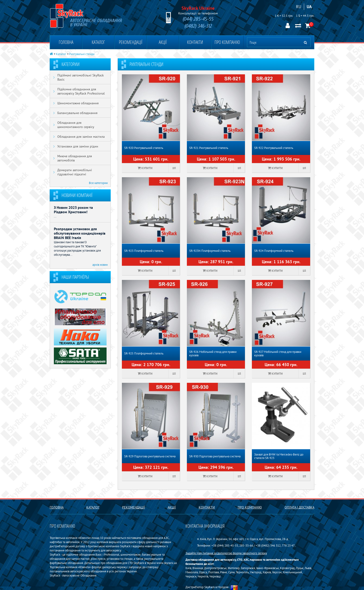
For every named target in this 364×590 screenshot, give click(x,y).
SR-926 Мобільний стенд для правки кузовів (213, 354)
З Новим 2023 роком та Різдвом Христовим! (73, 210)
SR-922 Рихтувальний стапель (274, 148)
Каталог (98, 42)
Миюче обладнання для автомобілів (75, 158)
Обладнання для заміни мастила (81, 137)
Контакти (195, 42)
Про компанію (227, 42)
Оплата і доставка (299, 507)
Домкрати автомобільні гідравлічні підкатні (75, 172)
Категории (71, 64)
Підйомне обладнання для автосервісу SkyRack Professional (81, 91)
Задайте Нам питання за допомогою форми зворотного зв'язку (226, 553)
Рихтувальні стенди (82, 54)
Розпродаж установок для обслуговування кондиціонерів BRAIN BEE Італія (80, 233)
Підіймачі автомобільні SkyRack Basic (81, 77)
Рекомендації (131, 42)
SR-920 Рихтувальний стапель (144, 148)
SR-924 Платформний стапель (274, 251)
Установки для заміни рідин (78, 146)
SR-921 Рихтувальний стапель (209, 148)
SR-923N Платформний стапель (210, 251)
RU (299, 7)
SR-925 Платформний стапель (144, 353)
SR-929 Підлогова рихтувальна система (150, 456)
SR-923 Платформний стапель (144, 251)
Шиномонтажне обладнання (78, 103)
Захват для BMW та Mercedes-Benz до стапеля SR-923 (279, 456)
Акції (163, 42)
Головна (66, 42)
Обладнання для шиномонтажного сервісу (76, 125)
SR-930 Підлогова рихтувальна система (215, 456)
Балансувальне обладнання (77, 113)
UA (309, 7)
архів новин (100, 265)
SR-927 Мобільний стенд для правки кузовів (278, 354)
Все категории (98, 183)
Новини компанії (77, 195)
